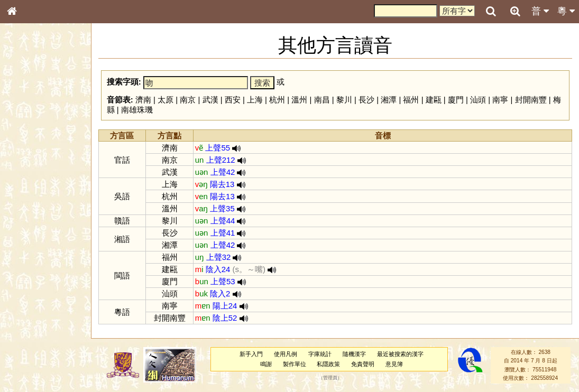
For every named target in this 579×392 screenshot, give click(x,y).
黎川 (344, 100)
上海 (255, 100)
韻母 (36, 278)
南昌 (322, 100)
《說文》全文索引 (39, 325)
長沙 (366, 100)
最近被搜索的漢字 (400, 354)
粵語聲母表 (29, 217)
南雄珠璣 (137, 110)
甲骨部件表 (29, 160)
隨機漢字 (354, 354)
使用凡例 (286, 354)
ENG (47, 116)
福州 (411, 100)
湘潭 (389, 100)
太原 (166, 100)
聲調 (50, 278)
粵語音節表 (29, 207)
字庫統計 (320, 354)
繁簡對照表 (29, 353)
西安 (233, 100)
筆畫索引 (26, 151)
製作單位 (295, 364)
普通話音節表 (32, 287)
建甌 (434, 100)
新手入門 (251, 354)
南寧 (500, 100)
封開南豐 (531, 100)
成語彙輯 (26, 344)
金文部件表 (29, 170)
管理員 (330, 378)
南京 (188, 100)
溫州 (299, 100)
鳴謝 (266, 364)
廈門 (456, 100)
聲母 (21, 278)
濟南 (143, 100)
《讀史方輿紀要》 (39, 334)
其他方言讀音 (32, 297)
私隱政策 (328, 364)
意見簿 (394, 364)
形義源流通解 (32, 180)
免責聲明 (363, 364)
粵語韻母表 (29, 227)
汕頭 (478, 100)
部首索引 (26, 141)
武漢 (210, 100)
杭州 (277, 100)
